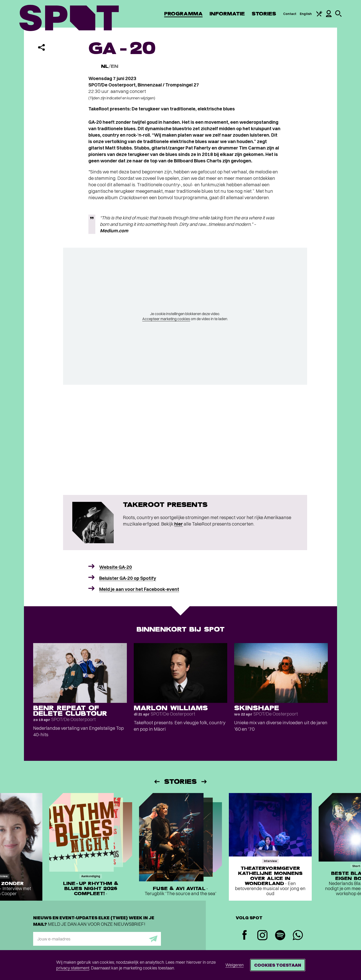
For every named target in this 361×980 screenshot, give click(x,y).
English (306, 14)
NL (105, 66)
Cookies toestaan (278, 965)
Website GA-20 (116, 567)
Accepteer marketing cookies (166, 319)
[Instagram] (262, 936)
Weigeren (234, 965)
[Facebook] (245, 935)
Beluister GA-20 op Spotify (128, 578)
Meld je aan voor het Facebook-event (139, 589)
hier (179, 524)
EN (115, 66)
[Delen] (41, 47)
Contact (290, 14)
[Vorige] (157, 782)
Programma (183, 14)
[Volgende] (204, 782)
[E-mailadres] (97, 939)
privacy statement (73, 968)
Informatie (227, 14)
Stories (264, 14)
